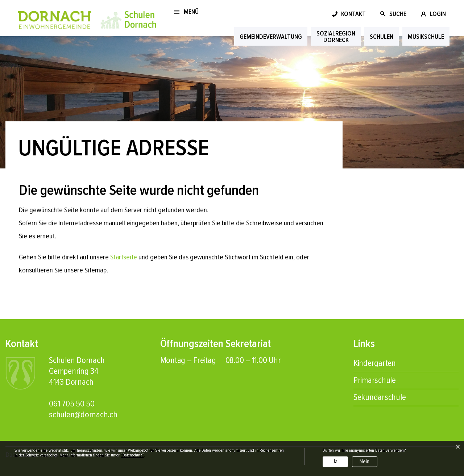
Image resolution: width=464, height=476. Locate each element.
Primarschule (375, 380)
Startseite (124, 257)
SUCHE (398, 14)
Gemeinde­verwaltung (271, 37)
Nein (364, 462)
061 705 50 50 (72, 404)
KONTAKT (353, 14)
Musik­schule (426, 37)
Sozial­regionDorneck (336, 37)
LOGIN (438, 14)
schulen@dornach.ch (83, 415)
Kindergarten (375, 363)
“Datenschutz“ (132, 455)
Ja (335, 462)
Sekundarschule (380, 397)
